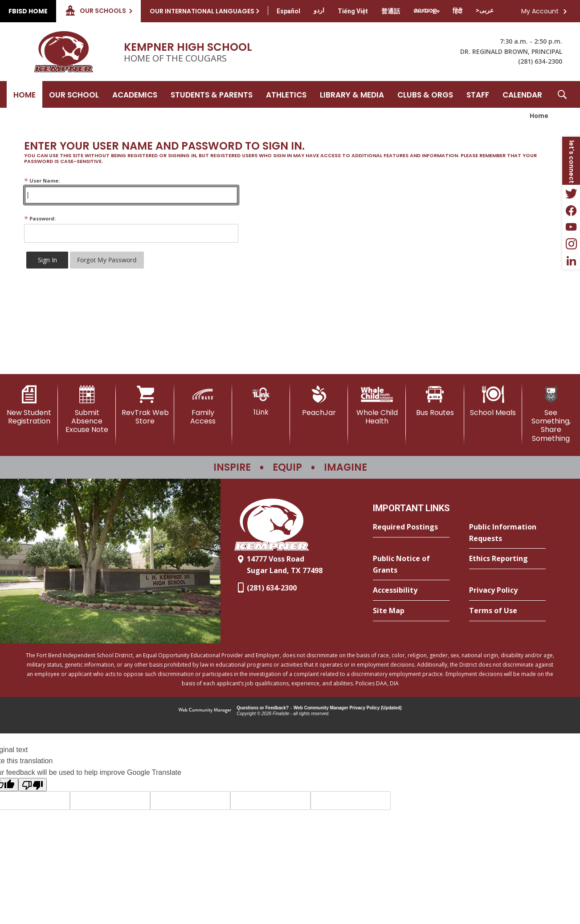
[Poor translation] (33, 785)
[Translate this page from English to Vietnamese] (353, 11)
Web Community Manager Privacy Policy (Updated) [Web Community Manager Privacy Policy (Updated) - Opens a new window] (348, 708)
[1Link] (261, 401)
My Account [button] (540, 11)
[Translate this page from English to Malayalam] (426, 10)
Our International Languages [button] (202, 11)
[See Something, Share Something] (551, 414)
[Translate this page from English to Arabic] (485, 10)
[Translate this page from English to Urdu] (319, 10)
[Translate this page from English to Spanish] (288, 11)
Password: (40, 218)
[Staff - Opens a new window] (478, 94)
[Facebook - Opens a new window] (571, 210)
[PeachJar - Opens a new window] (319, 401)
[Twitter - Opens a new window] (571, 193)
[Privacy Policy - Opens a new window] (507, 590)
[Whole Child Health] (377, 405)
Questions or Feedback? (263, 708)
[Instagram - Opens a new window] (571, 244)
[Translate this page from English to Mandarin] (391, 11)
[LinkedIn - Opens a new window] (571, 261)
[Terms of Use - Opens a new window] (507, 611)
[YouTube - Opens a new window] (571, 227)
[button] (562, 94)
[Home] (25, 94)
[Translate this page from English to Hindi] (457, 11)
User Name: (42, 181)
